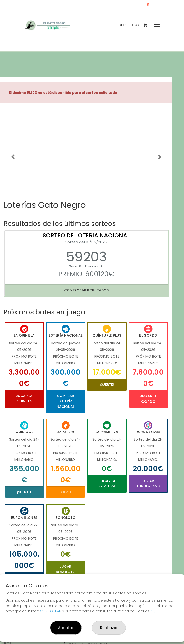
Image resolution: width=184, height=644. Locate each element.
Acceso (129, 25)
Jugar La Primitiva (107, 484)
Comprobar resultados (86, 290)
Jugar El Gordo (148, 399)
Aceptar (66, 628)
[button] (13, 157)
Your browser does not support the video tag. (86, 150)
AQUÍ (154, 611)
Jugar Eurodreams (148, 484)
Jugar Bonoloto (66, 569)
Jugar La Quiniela (24, 398)
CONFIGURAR (51, 611)
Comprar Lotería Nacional (66, 401)
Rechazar (109, 628)
